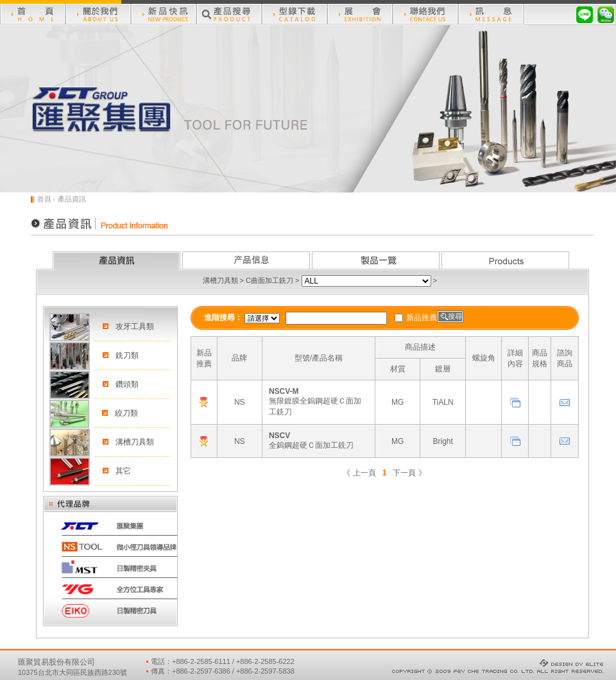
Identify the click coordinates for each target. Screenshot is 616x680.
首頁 (44, 199)
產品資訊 (72, 199)
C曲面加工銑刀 (269, 280)
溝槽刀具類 (220, 280)
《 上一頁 (359, 473)
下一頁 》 (409, 473)
